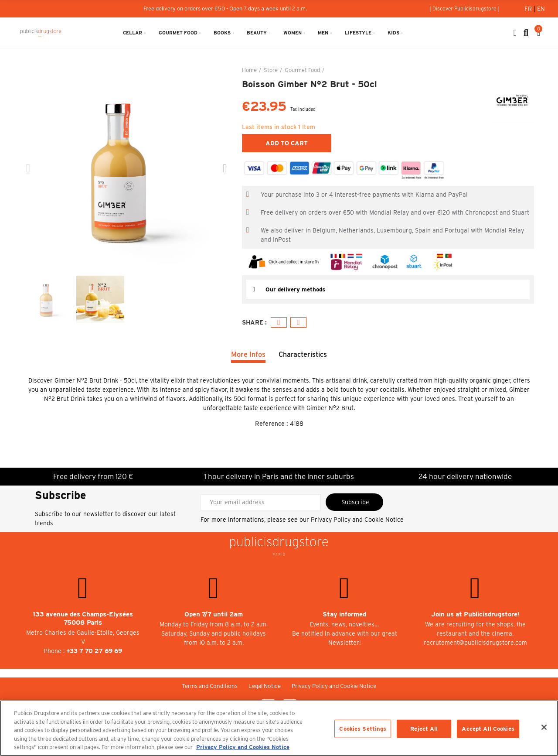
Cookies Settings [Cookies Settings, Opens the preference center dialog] (363, 729)
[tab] (388, 289)
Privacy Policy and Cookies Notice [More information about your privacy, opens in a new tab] (243, 747)
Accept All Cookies (488, 729)
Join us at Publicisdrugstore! (475, 614)
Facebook (279, 323)
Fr (529, 9)
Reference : (272, 424)
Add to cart (287, 143)
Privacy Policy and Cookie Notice (357, 520)
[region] (279, 728)
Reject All (424, 729)
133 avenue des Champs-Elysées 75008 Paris (83, 618)
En (541, 9)
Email (298, 323)
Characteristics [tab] (303, 354)
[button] (464, 9)
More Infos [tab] (248, 354)
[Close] (544, 727)
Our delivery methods (297, 289)
